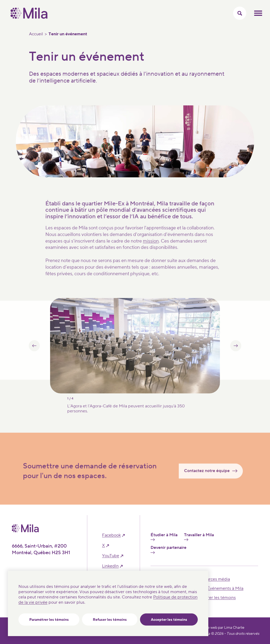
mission (151, 248)
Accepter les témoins (169, 620)
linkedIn (110, 566)
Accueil (36, 34)
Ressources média (213, 579)
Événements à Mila (225, 588)
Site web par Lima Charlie (224, 628)
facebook (111, 535)
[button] (34, 353)
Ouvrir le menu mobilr (258, 13)
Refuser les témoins (110, 620)
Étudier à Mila (164, 537)
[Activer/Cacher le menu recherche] (240, 13)
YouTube (111, 556)
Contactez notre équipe (213, 477)
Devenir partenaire (168, 549)
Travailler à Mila (199, 537)
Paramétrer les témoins (49, 620)
